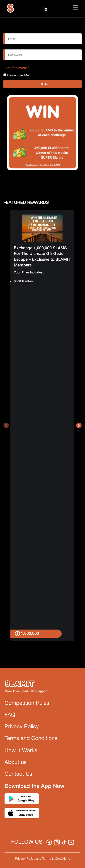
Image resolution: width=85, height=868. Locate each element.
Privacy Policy (22, 727)
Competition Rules (27, 703)
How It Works (21, 751)
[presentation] (6, 425)
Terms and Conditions (31, 739)
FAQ (10, 715)
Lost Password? (16, 68)
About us (16, 763)
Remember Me (16, 75)
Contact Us (18, 774)
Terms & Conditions (56, 859)
